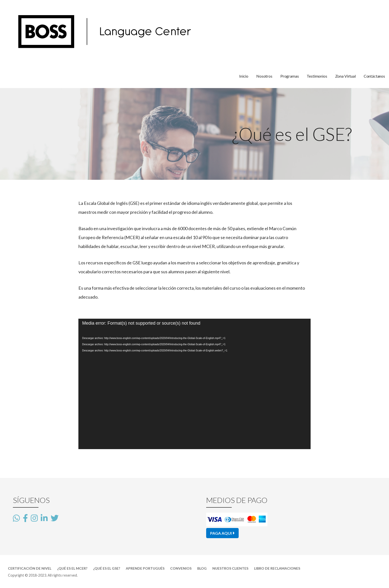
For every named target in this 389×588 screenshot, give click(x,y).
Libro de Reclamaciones (277, 568)
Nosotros (264, 76)
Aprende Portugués (145, 568)
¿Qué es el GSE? (107, 568)
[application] (194, 384)
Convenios (181, 568)
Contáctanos (374, 76)
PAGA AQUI (221, 533)
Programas (290, 76)
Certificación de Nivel (30, 568)
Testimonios (317, 76)
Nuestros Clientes (230, 568)
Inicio (244, 76)
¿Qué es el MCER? (72, 568)
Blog (202, 568)
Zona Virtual (345, 76)
